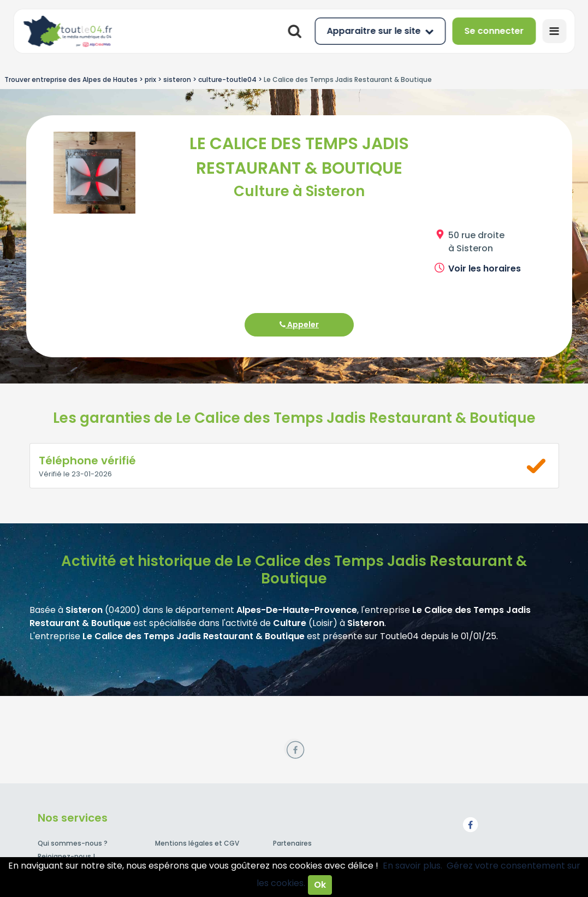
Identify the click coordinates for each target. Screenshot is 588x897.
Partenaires (292, 843)
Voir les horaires (485, 268)
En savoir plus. (412, 866)
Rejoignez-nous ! (66, 856)
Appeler (299, 324)
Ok (320, 885)
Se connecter (494, 31)
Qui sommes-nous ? (73, 843)
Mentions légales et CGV (197, 843)
